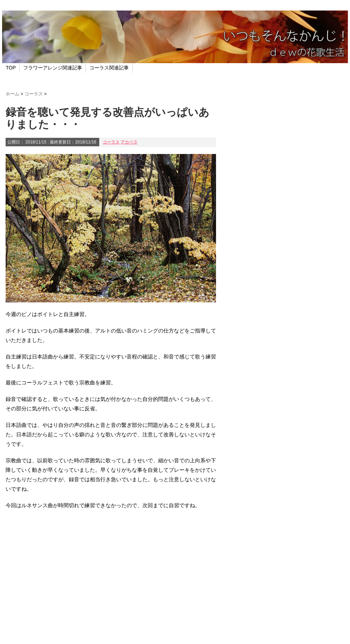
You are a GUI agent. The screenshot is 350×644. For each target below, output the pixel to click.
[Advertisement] (111, 576)
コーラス (111, 142)
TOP (11, 68)
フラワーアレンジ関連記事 (53, 68)
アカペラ (129, 142)
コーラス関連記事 (109, 68)
